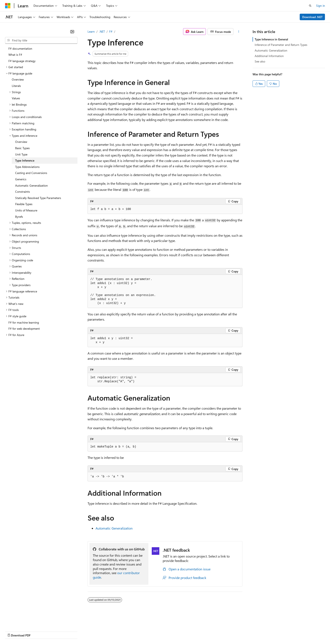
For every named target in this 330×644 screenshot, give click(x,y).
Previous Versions (38, 631)
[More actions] (239, 32)
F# (111, 31)
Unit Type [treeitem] (21, 154)
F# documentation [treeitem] (20, 48)
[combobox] (41, 40)
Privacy (92, 631)
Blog (57, 631)
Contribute (75, 631)
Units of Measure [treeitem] (26, 210)
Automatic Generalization (114, 528)
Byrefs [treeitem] (19, 217)
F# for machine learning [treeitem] (24, 322)
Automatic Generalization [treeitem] (31, 185)
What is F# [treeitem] (15, 55)
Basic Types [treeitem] (22, 148)
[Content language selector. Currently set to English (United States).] (24, 621)
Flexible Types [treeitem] (24, 204)
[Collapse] (72, 32)
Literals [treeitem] (16, 86)
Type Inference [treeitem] (25, 160)
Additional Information (269, 56)
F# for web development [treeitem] (24, 329)
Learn (91, 31)
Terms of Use (154, 631)
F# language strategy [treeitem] (22, 61)
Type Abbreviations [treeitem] (27, 167)
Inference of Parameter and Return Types (281, 45)
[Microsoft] (8, 6)
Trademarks (174, 631)
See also (260, 61)
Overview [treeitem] (18, 79)
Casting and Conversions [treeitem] (31, 173)
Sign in (321, 6)
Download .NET (312, 17)
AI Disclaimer (13, 631)
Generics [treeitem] (21, 179)
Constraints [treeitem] (23, 192)
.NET (102, 31)
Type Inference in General (271, 39)
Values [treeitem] (16, 98)
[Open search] (310, 6)
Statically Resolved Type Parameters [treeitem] (38, 198)
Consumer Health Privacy (121, 631)
